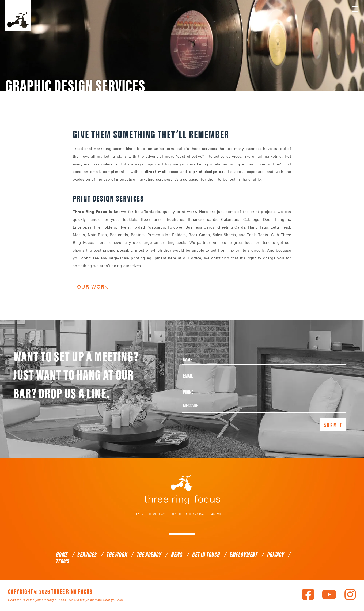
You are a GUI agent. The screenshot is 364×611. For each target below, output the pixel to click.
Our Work (93, 286)
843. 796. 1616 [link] (220, 513)
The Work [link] (117, 554)
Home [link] (62, 554)
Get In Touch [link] (206, 554)
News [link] (177, 554)
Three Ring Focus (182, 489)
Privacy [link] (276, 554)
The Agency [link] (149, 554)
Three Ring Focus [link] (18, 15)
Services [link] (87, 554)
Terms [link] (63, 561)
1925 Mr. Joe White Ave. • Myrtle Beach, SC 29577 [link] (170, 513)
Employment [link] (244, 554)
